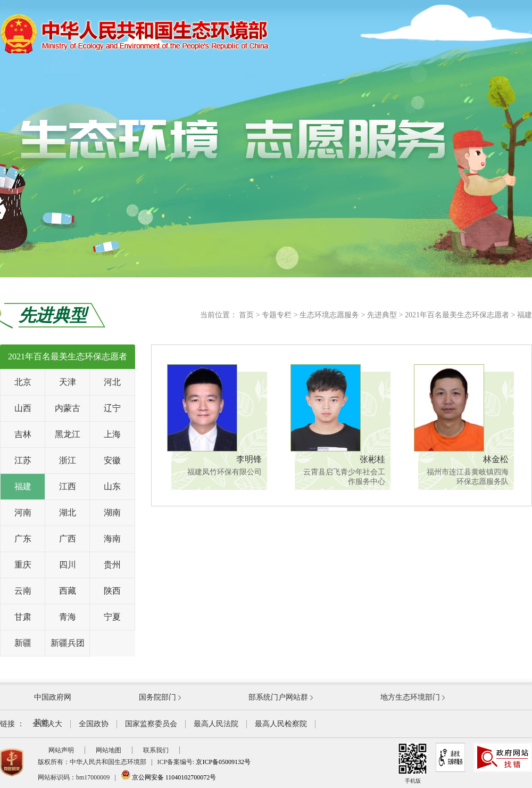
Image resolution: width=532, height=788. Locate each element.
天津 (68, 382)
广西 (68, 539)
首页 (246, 315)
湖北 (68, 512)
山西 (23, 408)
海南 (112, 539)
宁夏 (112, 617)
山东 (112, 486)
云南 (23, 591)
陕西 (112, 591)
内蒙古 (68, 408)
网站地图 (109, 750)
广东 (23, 539)
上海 (112, 434)
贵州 (112, 565)
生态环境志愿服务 (329, 315)
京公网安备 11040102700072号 (169, 777)
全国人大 (47, 724)
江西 (68, 486)
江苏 (23, 460)
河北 (112, 382)
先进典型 (382, 315)
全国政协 (94, 724)
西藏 (68, 591)
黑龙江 (68, 434)
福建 (525, 315)
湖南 (112, 512)
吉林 (23, 434)
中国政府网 (53, 697)
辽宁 (112, 408)
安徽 (112, 460)
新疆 (23, 643)
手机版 (413, 763)
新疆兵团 (68, 643)
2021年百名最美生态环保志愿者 (457, 315)
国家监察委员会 (151, 724)
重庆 (23, 565)
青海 (68, 617)
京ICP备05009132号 (223, 762)
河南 (23, 512)
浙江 (68, 460)
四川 (68, 565)
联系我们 (156, 750)
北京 (23, 382)
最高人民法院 (216, 724)
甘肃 (23, 617)
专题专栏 (277, 315)
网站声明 (61, 750)
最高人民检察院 (281, 724)
